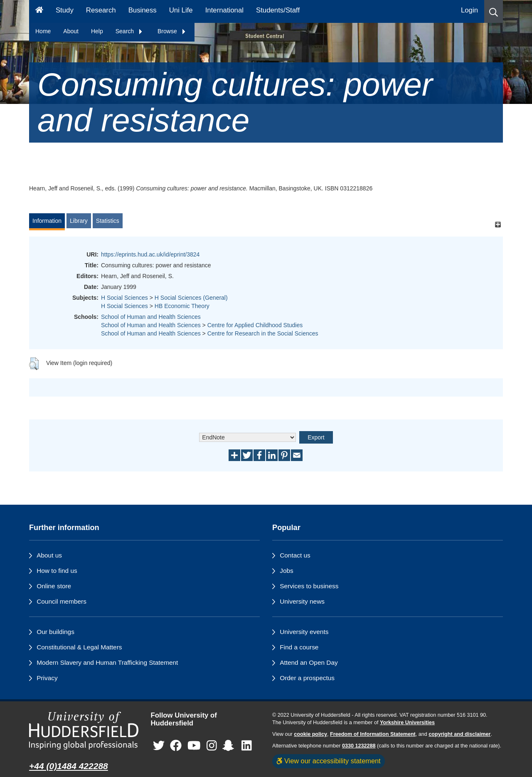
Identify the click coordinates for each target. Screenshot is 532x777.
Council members (62, 601)
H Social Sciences (124, 298)
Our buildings (55, 632)
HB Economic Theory (182, 306)
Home (43, 31)
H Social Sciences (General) (191, 298)
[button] (494, 11)
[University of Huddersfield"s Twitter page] (159, 746)
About (71, 31)
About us (49, 555)
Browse (172, 31)
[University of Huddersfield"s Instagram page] (212, 746)
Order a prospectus (307, 678)
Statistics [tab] (108, 221)
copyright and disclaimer (459, 734)
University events (304, 632)
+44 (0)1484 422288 (69, 766)
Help (97, 31)
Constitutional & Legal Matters (79, 647)
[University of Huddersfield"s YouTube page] (194, 746)
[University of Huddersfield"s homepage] (84, 731)
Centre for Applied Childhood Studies (255, 325)
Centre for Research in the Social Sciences (263, 333)
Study (65, 10)
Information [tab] (47, 221)
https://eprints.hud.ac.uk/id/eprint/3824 (150, 254)
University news (302, 601)
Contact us (295, 555)
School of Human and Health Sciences (151, 317)
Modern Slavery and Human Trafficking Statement (107, 662)
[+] (498, 225)
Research (101, 10)
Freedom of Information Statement (373, 734)
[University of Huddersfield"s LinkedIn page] (247, 746)
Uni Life (181, 10)
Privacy (47, 678)
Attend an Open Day (309, 662)
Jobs (287, 571)
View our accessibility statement (329, 761)
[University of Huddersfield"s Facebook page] (176, 746)
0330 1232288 (359, 746)
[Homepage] (39, 11)
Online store (54, 586)
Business (143, 10)
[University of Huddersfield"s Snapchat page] (230, 746)
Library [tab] (79, 221)
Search (129, 31)
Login (469, 10)
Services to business (309, 586)
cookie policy (310, 734)
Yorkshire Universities (407, 723)
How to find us (57, 571)
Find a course (299, 647)
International (224, 10)
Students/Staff (278, 10)
